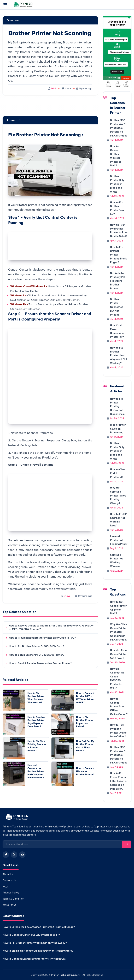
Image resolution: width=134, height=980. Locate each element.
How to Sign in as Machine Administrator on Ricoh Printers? (38, 951)
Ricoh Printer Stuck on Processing (118, 429)
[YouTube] (22, 855)
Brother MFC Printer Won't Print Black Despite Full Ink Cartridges (119, 128)
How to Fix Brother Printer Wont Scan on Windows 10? (35, 943)
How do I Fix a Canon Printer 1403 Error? (118, 654)
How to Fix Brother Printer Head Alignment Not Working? (119, 355)
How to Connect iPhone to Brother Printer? (85, 771)
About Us (8, 874)
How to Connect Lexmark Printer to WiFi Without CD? (35, 959)
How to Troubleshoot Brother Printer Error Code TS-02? (42, 638)
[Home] (17, 818)
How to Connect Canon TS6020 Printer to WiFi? (31, 935)
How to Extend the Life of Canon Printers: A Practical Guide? (39, 927)
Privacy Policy (11, 893)
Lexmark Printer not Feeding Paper (119, 540)
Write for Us (10, 905)
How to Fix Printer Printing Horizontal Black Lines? (118, 407)
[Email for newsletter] (62, 844)
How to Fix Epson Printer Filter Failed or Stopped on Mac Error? (119, 781)
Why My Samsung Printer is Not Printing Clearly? (118, 496)
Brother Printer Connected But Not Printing (117, 307)
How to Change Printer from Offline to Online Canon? (119, 707)
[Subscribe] (127, 844)
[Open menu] (5, 5)
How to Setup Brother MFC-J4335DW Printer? (37, 655)
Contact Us (9, 880)
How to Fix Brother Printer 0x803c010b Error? (36, 646)
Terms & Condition (13, 899)
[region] (50, 106)
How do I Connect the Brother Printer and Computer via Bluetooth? (36, 771)
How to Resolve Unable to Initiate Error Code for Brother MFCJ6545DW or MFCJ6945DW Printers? (51, 627)
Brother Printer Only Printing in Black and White (117, 184)
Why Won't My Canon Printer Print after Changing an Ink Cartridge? (119, 632)
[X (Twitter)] (14, 855)
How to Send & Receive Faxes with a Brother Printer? (40, 663)
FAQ (5, 887)
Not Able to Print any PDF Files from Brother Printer (118, 281)
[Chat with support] (117, 52)
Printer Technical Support (65, 975)
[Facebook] (6, 855)
